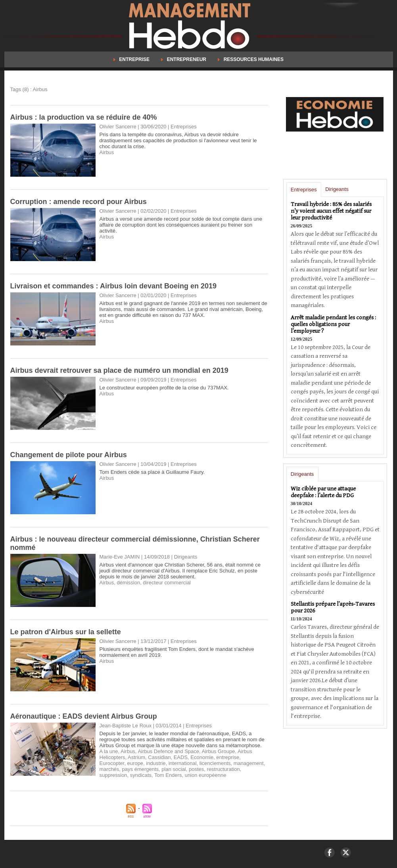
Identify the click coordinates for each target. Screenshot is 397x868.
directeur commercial (167, 583)
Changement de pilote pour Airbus (69, 455)
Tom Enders (168, 775)
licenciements (215, 763)
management (249, 763)
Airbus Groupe (219, 751)
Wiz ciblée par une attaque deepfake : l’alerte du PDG (323, 492)
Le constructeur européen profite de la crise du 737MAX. (164, 388)
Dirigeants (337, 189)
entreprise (228, 757)
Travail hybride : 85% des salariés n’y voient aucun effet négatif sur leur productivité (331, 211)
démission (129, 583)
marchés (109, 769)
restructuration (223, 769)
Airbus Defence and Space (168, 751)
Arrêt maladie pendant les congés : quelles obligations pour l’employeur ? (333, 324)
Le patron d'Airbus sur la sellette (66, 632)
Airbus (107, 152)
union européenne (206, 775)
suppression (113, 775)
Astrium (136, 757)
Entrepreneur (184, 59)
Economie (202, 757)
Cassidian (159, 757)
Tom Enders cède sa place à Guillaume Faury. (152, 472)
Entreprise (132, 59)
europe (135, 763)
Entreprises (304, 190)
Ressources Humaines (251, 59)
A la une (109, 751)
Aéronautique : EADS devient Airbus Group (84, 716)
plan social (174, 769)
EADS (181, 757)
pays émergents (141, 769)
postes (196, 769)
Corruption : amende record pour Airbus (79, 202)
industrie (156, 763)
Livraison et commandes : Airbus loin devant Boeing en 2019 (113, 286)
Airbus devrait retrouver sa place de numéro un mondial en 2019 (119, 370)
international (183, 763)
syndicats (141, 775)
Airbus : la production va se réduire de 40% (84, 117)
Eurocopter (112, 763)
